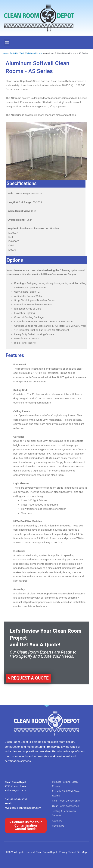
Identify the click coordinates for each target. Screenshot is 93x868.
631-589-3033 (19, 799)
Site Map (82, 852)
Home (5, 53)
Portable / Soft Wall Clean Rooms (26, 53)
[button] (7, 42)
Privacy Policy (67, 852)
